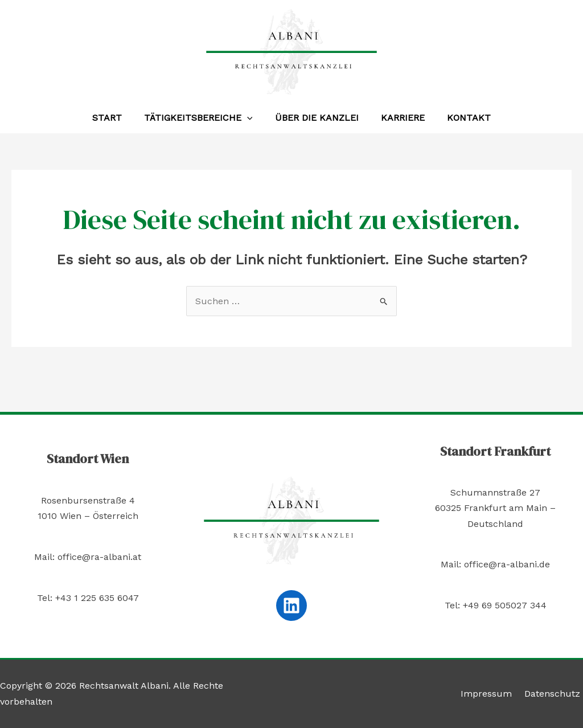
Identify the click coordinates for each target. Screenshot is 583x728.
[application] (251, 118)
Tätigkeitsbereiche (202, 118)
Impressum (492, 694)
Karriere (399, 118)
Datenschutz (555, 694)
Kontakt (461, 118)
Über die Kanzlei (317, 118)
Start (115, 118)
